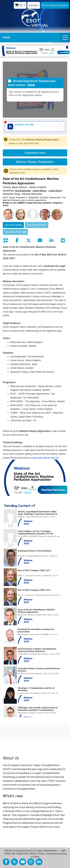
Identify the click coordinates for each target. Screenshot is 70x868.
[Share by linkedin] (52, 240)
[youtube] (23, 862)
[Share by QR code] (6, 240)
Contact (34, 5)
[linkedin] (39, 862)
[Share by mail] (40, 240)
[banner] (35, 51)
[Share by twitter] (29, 240)
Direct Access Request (55, 5)
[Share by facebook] (17, 240)
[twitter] (14, 862)
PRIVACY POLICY (38, 854)
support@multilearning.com (45, 458)
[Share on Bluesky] (63, 240)
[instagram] (31, 862)
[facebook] (6, 862)
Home (6, 38)
